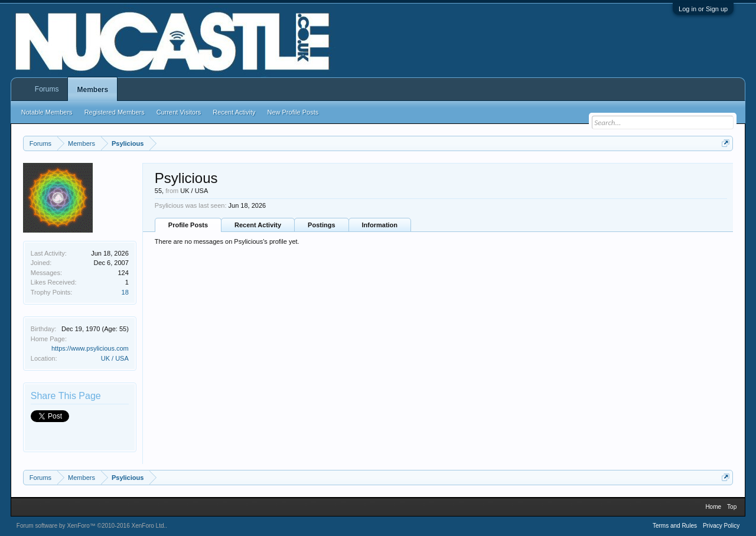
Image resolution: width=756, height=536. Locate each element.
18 (125, 292)
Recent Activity (258, 225)
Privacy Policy (721, 526)
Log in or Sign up (703, 9)
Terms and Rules (675, 526)
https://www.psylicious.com (90, 348)
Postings (321, 225)
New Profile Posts (293, 112)
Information (380, 225)
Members (92, 90)
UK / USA (115, 358)
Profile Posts (188, 225)
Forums (47, 89)
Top (732, 507)
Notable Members (47, 112)
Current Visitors (179, 112)
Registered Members (115, 112)
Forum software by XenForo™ (91, 526)
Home (713, 507)
